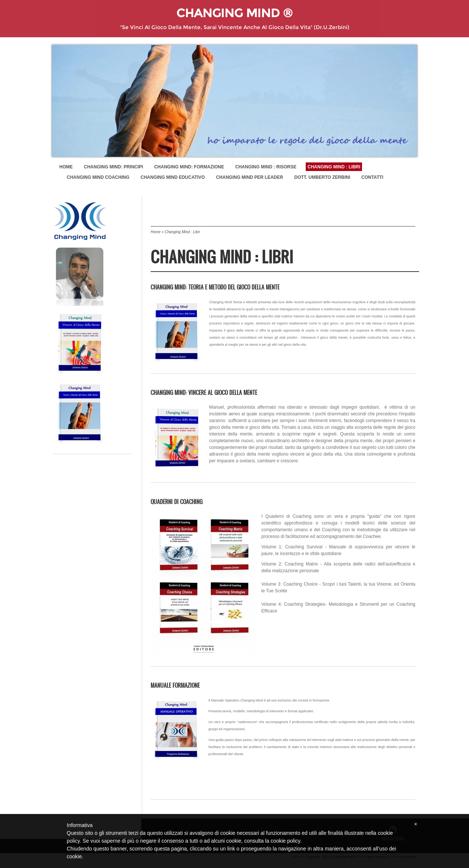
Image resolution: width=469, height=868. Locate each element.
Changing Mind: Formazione (189, 167)
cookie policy (285, 841)
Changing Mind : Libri (334, 167)
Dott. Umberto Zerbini (322, 177)
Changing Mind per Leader (249, 177)
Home (66, 167)
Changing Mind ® (234, 13)
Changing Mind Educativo (173, 177)
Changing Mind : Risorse (266, 167)
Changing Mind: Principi (114, 167)
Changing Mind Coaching (98, 177)
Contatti (372, 177)
